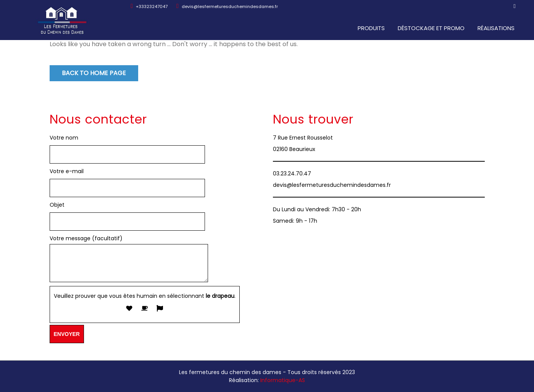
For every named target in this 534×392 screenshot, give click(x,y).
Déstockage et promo (432, 28)
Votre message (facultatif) (129, 259)
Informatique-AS (283, 380)
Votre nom (64, 138)
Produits (372, 28)
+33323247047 (149, 6)
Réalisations (496, 28)
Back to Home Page (94, 73)
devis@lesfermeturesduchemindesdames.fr (227, 6)
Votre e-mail (67, 171)
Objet (57, 205)
